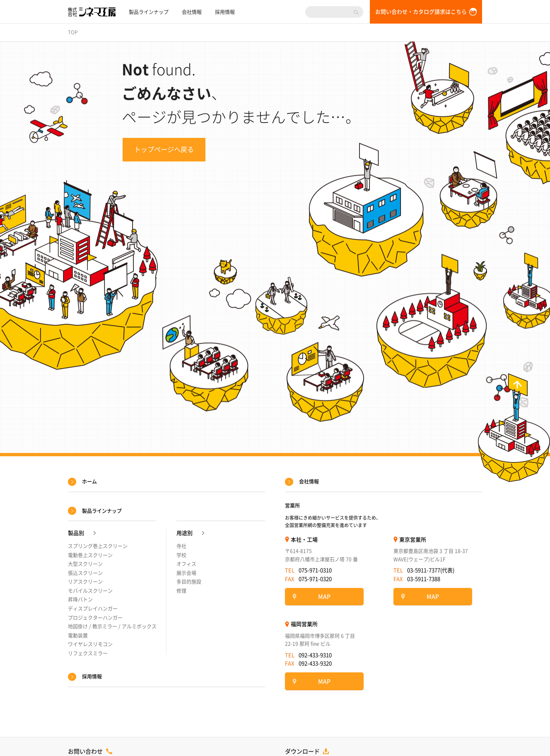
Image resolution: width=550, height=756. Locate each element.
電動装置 (78, 636)
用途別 (185, 533)
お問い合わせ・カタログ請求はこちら (421, 12)
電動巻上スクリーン (90, 555)
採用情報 (225, 12)
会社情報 (192, 12)
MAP (324, 597)
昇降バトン (80, 600)
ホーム (89, 482)
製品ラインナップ (149, 12)
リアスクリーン (85, 582)
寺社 (181, 546)
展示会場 (186, 573)
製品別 (76, 533)
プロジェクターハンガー (95, 618)
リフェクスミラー (88, 653)
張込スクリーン (85, 573)
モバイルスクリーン (90, 591)
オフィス (186, 564)
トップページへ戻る (164, 149)
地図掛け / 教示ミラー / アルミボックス (112, 626)
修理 (181, 591)
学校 (181, 555)
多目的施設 (189, 582)
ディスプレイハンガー (93, 609)
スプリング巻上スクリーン (98, 546)
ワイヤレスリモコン (90, 644)
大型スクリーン (85, 564)
